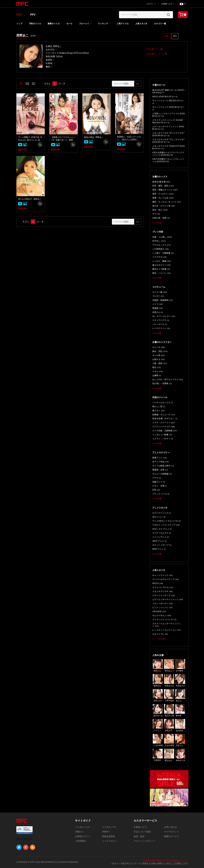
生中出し (159, 241)
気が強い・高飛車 (162, 383)
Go (138, 84)
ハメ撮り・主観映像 (163, 253)
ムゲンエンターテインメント (168, 599)
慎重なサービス (171, 836)
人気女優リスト (154, 49)
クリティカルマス (162, 533)
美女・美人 (160, 210)
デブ (156, 214)
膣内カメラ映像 (161, 269)
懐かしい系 (159, 406)
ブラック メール (161, 494)
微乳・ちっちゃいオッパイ (167, 202)
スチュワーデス (161, 320)
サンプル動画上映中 (163, 466)
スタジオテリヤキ (163, 591)
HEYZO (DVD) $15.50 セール (165, 97)
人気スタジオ (141, 24)
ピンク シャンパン (162, 607)
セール (69, 24)
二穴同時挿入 (161, 249)
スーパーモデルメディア (166, 579)
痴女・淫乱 (160, 351)
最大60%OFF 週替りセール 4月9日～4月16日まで (169, 91)
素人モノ (159, 411)
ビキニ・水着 (160, 486)
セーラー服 (160, 292)
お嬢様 (157, 375)
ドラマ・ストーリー (164, 423)
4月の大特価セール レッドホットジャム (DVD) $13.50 (168, 160)
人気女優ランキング (156, 54)
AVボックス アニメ (162, 529)
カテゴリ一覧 (160, 24)
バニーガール (160, 324)
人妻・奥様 (160, 363)
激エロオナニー (162, 265)
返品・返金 (139, 836)
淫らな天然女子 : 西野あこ (30, 199)
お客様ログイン (83, 836)
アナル (157, 478)
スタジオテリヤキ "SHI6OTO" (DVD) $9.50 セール (169, 147)
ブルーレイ (84, 24)
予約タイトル (35, 24)
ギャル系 (159, 355)
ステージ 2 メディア (164, 595)
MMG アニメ (159, 549)
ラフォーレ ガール (163, 587)
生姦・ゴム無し (162, 237)
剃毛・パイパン (162, 273)
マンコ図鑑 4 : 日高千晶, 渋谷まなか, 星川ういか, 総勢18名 (30, 139)
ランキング (103, 24)
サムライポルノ (162, 615)
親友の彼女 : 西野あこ (94, 137)
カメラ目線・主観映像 (165, 431)
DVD (19, 15)
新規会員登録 (108, 836)
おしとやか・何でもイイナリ (168, 379)
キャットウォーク (163, 575)
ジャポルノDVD (82, 827)
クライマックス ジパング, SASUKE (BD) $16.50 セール (168, 121)
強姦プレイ (159, 482)
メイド (158, 304)
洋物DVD (79, 832)
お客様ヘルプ (168, 4)
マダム (158, 371)
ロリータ (159, 347)
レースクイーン (161, 328)
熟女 (157, 367)
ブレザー (158, 296)
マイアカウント (171, 832)
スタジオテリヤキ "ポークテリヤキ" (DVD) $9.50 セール (168, 134)
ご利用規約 (80, 841)
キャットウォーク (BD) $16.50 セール (168, 102)
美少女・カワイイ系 (164, 206)
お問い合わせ (170, 827)
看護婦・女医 (160, 470)
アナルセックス (162, 245)
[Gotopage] (123, 84)
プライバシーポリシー (144, 841)
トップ (19, 24)
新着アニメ (160, 458)
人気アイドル (123, 24)
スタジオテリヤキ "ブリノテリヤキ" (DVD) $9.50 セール (168, 141)
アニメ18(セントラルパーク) (167, 521)
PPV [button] (175, 36)
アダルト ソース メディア (166, 525)
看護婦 (158, 308)
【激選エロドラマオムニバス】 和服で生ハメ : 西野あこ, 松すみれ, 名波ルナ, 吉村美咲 (63, 139)
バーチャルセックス (163, 402)
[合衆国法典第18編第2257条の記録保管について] (165, 861)
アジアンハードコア (164, 427)
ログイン (151, 4)
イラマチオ (160, 257)
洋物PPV (106, 832)
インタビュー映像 (162, 435)
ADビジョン (159, 517)
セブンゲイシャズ (162, 513)
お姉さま (159, 359)
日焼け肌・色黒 (161, 218)
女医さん (158, 312)
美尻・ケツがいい (163, 194)
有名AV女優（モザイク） (165, 419)
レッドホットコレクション (167, 630)
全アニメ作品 (161, 462)
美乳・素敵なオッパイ (165, 190)
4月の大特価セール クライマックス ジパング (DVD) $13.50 (168, 154)
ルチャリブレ (160, 634)
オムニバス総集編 (162, 474)
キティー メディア (162, 545)
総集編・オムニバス (164, 415)
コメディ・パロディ (163, 439)
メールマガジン (110, 841)
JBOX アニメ (159, 541)
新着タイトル (54, 24)
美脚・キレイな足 (163, 198)
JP (184, 4)
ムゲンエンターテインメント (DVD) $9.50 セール (168, 128)
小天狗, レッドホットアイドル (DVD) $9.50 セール (169, 115)
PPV (33, 15)
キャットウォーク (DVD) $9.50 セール (168, 108)
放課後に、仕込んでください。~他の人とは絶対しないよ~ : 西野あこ (129, 138)
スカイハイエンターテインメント (166, 625)
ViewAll (157, 223)
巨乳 (156, 490)
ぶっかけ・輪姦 (162, 261)
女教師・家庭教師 (163, 300)
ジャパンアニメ (161, 537)
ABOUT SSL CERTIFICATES (24, 839)
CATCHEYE (159, 611)
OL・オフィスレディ (164, 316)
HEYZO (158, 583)
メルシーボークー (163, 603)
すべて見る (158, 639)
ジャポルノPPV (109, 827)
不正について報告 (142, 832)
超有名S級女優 (161, 182)
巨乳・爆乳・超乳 (163, 186)
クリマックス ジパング (164, 620)
